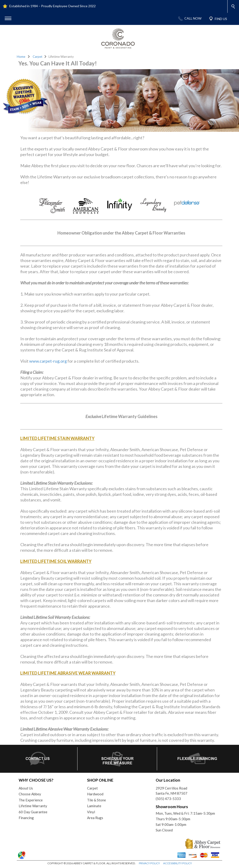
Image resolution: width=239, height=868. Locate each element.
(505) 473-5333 (168, 799)
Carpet (38, 57)
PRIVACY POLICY (149, 863)
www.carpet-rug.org (48, 361)
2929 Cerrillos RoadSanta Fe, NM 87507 (172, 791)
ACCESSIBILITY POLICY (177, 863)
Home (21, 57)
